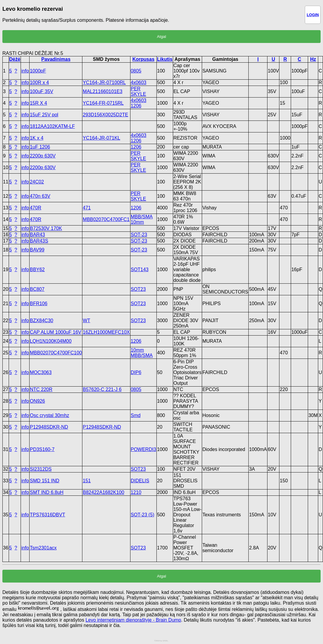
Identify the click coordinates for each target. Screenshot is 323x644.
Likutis (165, 59)
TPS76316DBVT (47, 515)
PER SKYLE (139, 91)
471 (87, 208)
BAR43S (39, 241)
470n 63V (40, 196)
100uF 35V (41, 91)
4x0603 (139, 82)
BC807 (37, 289)
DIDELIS (140, 481)
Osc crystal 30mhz (50, 415)
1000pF (38, 71)
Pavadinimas (56, 59)
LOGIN (313, 15)
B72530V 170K (46, 228)
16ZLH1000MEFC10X (106, 332)
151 (87, 481)
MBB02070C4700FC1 (106, 219)
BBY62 (37, 270)
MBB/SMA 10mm (142, 219)
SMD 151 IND (45, 481)
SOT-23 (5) (143, 515)
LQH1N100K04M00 (51, 341)
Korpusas (143, 59)
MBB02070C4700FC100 (56, 353)
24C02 (37, 182)
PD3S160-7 (42, 449)
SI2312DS (41, 469)
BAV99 (37, 250)
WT (86, 321)
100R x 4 (39, 82)
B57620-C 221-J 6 (102, 389)
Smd (136, 415)
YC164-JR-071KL (101, 138)
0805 (136, 71)
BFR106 (39, 304)
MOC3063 (41, 372)
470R (36, 208)
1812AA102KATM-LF (52, 126)
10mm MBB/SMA (142, 353)
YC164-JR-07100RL (104, 82)
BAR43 (37, 235)
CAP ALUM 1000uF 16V (56, 332)
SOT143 (140, 270)
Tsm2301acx (43, 548)
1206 (136, 147)
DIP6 (136, 372)
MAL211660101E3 (103, 91)
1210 (136, 492)
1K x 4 (37, 138)
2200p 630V (43, 156)
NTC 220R (41, 389)
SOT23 (138, 289)
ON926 (37, 401)
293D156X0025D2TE (105, 115)
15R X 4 (39, 103)
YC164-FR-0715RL (103, 103)
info (25, 71)
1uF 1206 (40, 147)
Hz (313, 59)
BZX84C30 (41, 321)
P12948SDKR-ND (49, 427)
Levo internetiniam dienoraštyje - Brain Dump (133, 620)
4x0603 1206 (139, 103)
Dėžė (15, 59)
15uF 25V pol (44, 115)
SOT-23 (139, 235)
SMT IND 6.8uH (47, 492)
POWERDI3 (143, 449)
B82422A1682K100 (103, 492)
